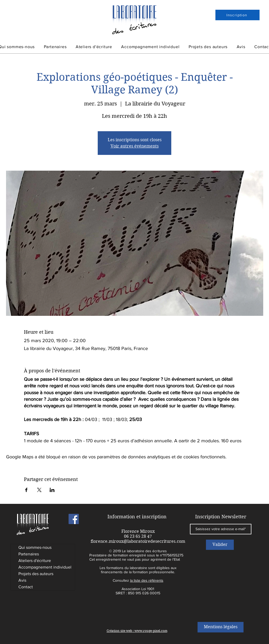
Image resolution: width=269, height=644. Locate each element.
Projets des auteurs (36, 574)
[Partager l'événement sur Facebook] (26, 490)
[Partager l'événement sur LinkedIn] (52, 490)
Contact (26, 587)
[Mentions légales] (221, 627)
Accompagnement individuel (45, 567)
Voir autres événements (135, 146)
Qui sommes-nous (35, 547)
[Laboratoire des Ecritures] (74, 519)
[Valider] (220, 545)
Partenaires (29, 554)
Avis (22, 580)
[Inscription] (237, 15)
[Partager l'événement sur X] (39, 490)
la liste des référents (147, 580)
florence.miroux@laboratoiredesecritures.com (138, 541)
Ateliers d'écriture (35, 561)
